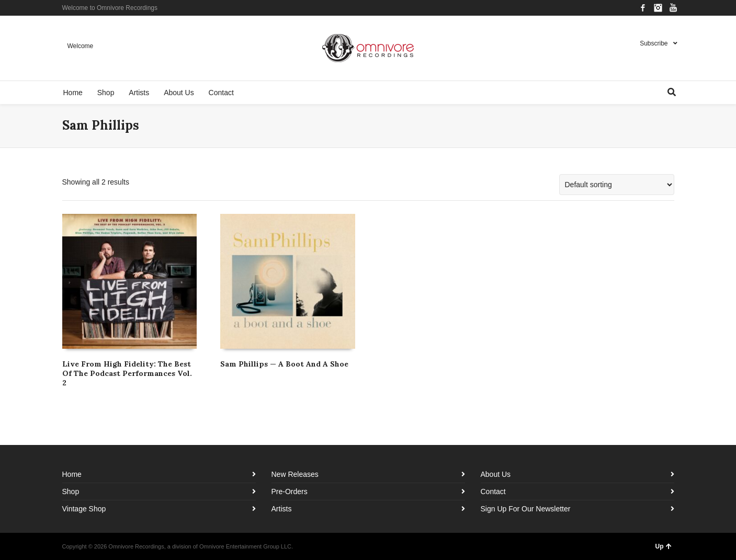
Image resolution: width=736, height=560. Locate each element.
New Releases (295, 474)
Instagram (658, 8)
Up (664, 546)
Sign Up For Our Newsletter (526, 509)
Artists (282, 509)
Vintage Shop (84, 509)
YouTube (673, 8)
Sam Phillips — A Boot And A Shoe (284, 364)
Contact (493, 492)
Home (72, 474)
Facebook (643, 8)
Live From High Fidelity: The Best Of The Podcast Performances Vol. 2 (127, 373)
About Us (496, 474)
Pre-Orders (290, 492)
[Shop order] (617, 185)
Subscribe (654, 43)
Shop (71, 492)
